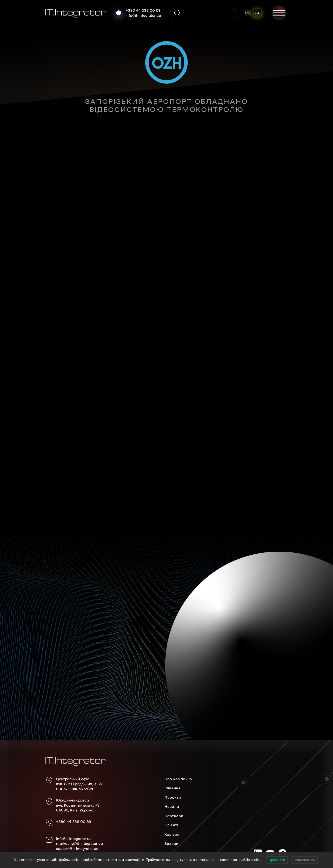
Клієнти (172, 825)
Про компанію (178, 779)
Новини (172, 806)
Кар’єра (172, 834)
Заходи (171, 843)
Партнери (174, 816)
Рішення (172, 788)
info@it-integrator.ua (143, 15)
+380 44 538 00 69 (143, 10)
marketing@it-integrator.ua (79, 843)
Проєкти (173, 797)
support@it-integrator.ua (77, 848)
